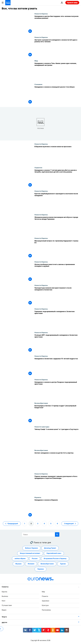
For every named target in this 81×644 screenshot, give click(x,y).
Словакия (38, 84)
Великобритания (41, 403)
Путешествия (7, 605)
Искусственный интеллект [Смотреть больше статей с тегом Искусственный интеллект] (30, 553)
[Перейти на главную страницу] (8, 3)
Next (4, 601)
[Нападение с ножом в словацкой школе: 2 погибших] (57, 95)
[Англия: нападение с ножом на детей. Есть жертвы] (57, 461)
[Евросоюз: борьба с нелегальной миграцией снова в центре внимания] (57, 249)
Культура (45, 605)
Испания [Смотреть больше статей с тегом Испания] (31, 564)
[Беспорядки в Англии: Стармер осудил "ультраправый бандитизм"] (57, 414)
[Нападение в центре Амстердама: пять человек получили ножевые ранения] (57, 25)
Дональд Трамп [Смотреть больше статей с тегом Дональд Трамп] (50, 548)
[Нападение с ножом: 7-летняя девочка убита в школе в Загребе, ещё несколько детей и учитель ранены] (57, 178)
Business (5, 596)
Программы (46, 610)
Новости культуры (42, 427)
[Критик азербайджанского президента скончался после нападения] (57, 202)
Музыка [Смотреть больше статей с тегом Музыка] (18, 564)
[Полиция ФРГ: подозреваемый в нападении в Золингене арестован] (57, 343)
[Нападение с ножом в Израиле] (57, 508)
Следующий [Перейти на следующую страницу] (69, 523)
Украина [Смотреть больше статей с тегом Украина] (40, 569)
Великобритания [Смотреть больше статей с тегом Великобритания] (47, 564)
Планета (45, 596)
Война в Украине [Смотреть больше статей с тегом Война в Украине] (31, 548)
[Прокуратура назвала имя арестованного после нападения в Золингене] (57, 296)
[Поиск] (41, 534)
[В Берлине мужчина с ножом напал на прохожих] (57, 155)
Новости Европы (41, 14)
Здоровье (45, 601)
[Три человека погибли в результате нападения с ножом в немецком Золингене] (57, 367)
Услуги (4, 617)
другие (4, 622)
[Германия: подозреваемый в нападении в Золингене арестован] (57, 320)
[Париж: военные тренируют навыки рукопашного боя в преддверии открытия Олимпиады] (57, 485)
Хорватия (38, 168)
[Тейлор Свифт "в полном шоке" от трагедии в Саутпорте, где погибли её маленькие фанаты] (57, 438)
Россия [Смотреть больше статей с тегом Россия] (35, 558)
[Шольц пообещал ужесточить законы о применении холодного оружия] (57, 273)
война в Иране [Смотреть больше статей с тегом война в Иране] (20, 558)
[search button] (57, 534)
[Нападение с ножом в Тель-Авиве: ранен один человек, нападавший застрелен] (57, 72)
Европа (4, 592)
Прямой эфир (72, 3)
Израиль (38, 497)
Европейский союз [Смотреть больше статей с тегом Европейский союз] (54, 553)
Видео (4, 610)
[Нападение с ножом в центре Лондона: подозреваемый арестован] (57, 390)
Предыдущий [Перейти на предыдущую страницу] (13, 523)
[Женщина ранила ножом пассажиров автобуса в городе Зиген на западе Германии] (57, 226)
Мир (36, 61)
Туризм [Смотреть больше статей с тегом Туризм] (63, 564)
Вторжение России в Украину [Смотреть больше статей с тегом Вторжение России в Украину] (55, 558)
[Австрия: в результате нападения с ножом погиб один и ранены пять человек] (57, 48)
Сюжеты (5, 587)
